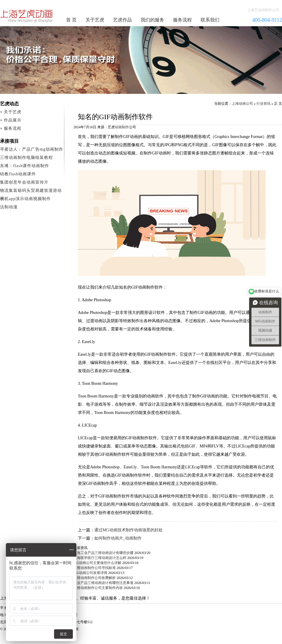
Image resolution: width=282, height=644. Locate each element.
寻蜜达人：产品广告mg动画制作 (32, 149)
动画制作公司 (27, 16)
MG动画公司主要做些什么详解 (97, 563)
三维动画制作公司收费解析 (95, 578)
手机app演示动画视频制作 (25, 199)
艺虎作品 (122, 20)
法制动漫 (9, 207)
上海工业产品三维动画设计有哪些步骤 (103, 553)
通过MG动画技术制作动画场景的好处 (129, 530)
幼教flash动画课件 (18, 174)
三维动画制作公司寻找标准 (95, 568)
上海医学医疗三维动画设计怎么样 (100, 558)
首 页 (71, 20)
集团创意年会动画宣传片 (24, 182)
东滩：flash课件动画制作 (25, 166)
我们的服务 (152, 20)
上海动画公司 (242, 104)
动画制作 (122, 127)
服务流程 (182, 20)
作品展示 (13, 120)
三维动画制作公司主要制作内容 (98, 588)
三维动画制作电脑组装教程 (26, 158)
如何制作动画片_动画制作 (118, 538)
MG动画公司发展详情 (90, 573)
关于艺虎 (95, 20)
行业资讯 (263, 104)
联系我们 (210, 20)
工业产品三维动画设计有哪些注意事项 (103, 583)
